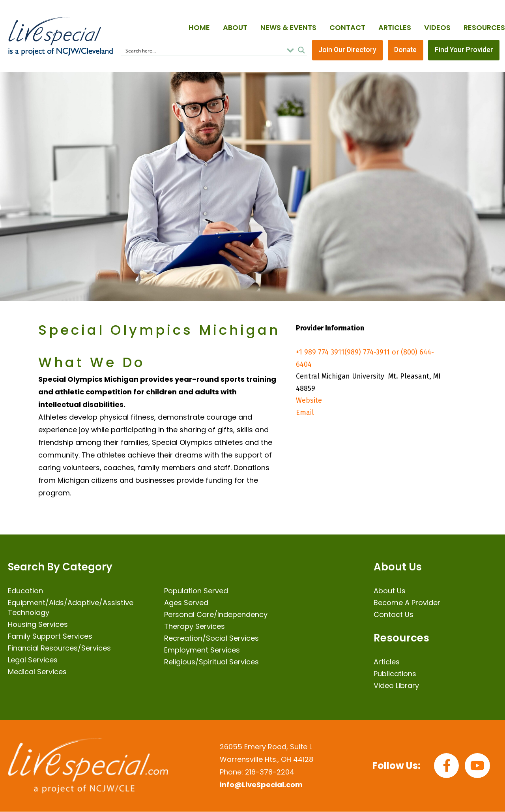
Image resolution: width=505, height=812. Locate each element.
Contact (347, 27)
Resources (484, 27)
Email (305, 413)
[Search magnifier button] (301, 51)
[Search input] (203, 51)
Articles (395, 27)
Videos (437, 27)
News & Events (288, 27)
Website (309, 401)
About (235, 27)
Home (199, 27)
